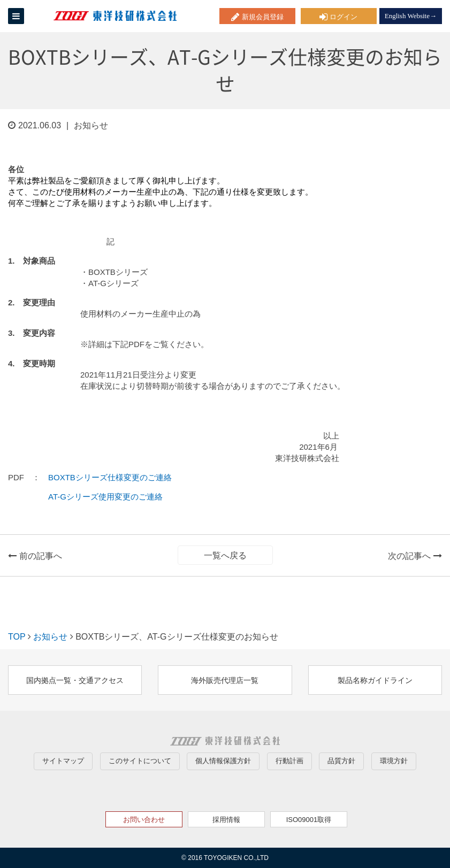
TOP (17, 637)
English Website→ (411, 16)
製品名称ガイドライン (375, 680)
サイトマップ (63, 761)
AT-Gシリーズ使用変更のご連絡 (105, 497)
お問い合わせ (144, 820)
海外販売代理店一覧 (225, 680)
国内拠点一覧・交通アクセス (75, 680)
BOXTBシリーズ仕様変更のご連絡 (110, 477)
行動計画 (289, 761)
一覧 (225, 555)
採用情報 (226, 820)
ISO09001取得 (309, 820)
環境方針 (394, 761)
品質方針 (341, 761)
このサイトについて (140, 761)
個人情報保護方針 (223, 761)
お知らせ (50, 637)
